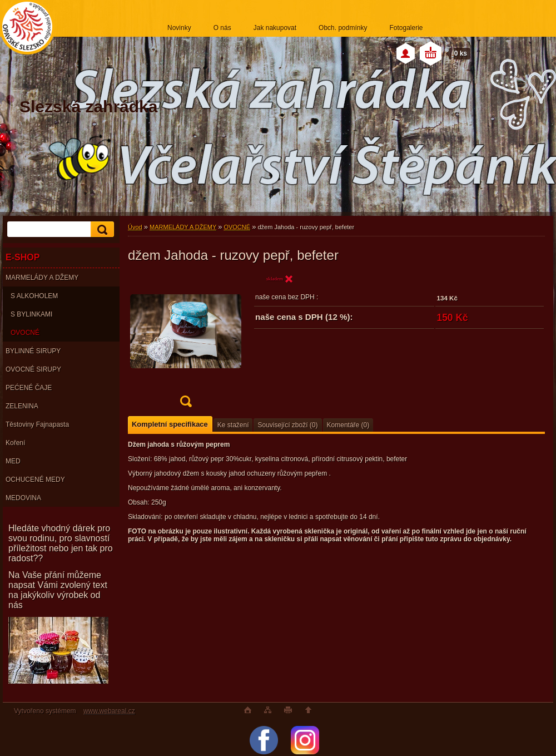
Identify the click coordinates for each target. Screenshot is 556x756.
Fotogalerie (406, 28)
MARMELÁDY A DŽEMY (42, 278)
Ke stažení (233, 425)
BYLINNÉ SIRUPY (33, 351)
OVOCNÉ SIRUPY (33, 369)
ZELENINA (22, 406)
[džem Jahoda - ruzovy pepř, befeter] (186, 344)
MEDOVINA (23, 498)
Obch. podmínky (343, 28)
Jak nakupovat (275, 28)
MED (13, 461)
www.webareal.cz (109, 711)
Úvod (135, 227)
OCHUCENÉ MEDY (35, 480)
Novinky (179, 28)
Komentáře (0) (348, 425)
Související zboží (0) (287, 425)
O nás (222, 28)
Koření (15, 443)
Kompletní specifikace (170, 424)
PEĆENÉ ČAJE (29, 388)
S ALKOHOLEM (34, 296)
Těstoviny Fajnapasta (37, 424)
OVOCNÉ (25, 333)
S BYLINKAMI (31, 314)
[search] (101, 229)
